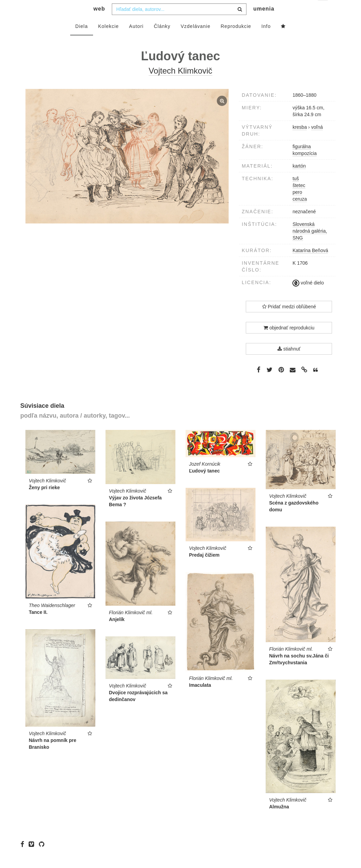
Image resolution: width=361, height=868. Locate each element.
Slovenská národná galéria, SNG (310, 245)
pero (297, 206)
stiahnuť (289, 362)
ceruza (300, 213)
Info (266, 40)
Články (162, 40)
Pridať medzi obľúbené (289, 320)
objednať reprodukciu (289, 341)
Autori (137, 40)
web (99, 22)
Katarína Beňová (310, 264)
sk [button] (323, 10)
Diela (82, 40)
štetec (299, 199)
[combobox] (179, 23)
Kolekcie (109, 40)
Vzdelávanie (195, 40)
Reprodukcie (236, 40)
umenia (264, 22)
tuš (296, 192)
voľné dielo (308, 296)
